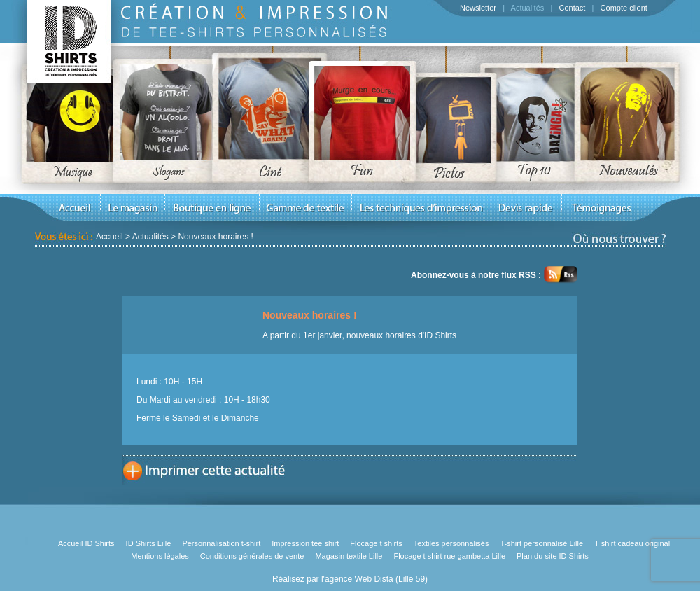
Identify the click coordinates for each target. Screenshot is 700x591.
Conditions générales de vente (252, 556)
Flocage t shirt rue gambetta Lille (449, 556)
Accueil (110, 237)
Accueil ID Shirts (86, 543)
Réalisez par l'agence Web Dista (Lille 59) (350, 579)
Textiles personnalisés (451, 543)
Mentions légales (160, 556)
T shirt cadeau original (632, 543)
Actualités (528, 8)
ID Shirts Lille (149, 543)
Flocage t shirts (376, 543)
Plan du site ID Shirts (553, 556)
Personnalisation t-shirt (221, 543)
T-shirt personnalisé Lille (541, 543)
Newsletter (478, 8)
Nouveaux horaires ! (215, 237)
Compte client (624, 8)
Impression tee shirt (305, 543)
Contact (572, 8)
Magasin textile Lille (349, 556)
